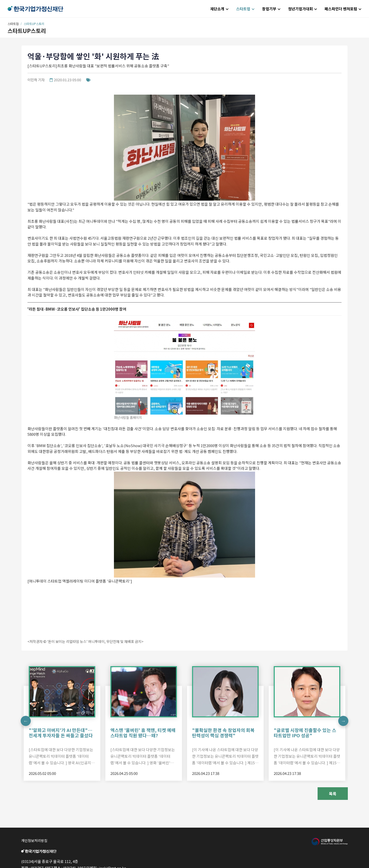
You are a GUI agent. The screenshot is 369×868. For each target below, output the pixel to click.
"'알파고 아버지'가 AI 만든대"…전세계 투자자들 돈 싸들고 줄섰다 (61, 733)
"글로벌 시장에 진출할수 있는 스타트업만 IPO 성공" (305, 733)
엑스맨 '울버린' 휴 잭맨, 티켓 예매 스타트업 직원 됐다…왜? (143, 733)
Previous (26, 721)
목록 (333, 794)
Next (343, 721)
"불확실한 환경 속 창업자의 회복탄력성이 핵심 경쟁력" (223, 733)
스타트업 (13, 24)
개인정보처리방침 (34, 840)
